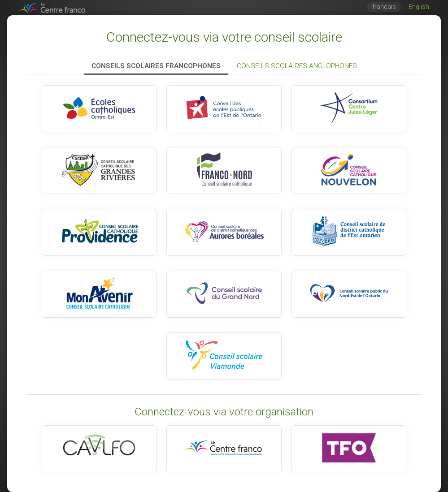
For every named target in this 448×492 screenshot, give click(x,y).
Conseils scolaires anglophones (297, 66)
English (419, 7)
